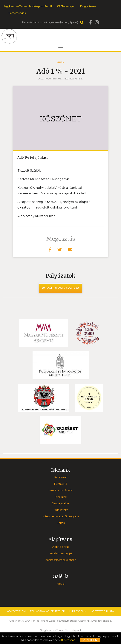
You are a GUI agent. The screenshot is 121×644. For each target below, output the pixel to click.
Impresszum (78, 611)
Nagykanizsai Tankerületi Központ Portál (27, 6)
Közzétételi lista (102, 611)
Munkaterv (61, 510)
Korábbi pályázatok (60, 288)
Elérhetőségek (17, 13)
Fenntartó (61, 484)
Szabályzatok (61, 503)
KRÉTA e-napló (66, 6)
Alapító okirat (61, 547)
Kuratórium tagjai (61, 553)
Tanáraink (60, 497)
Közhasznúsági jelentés (61, 560)
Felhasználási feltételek (48, 611)
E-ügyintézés (88, 6)
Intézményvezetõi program (61, 516)
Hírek (60, 62)
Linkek (61, 523)
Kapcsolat (61, 477)
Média (60, 584)
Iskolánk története (60, 490)
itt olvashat (68, 640)
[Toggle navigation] (61, 48)
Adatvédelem (16, 611)
